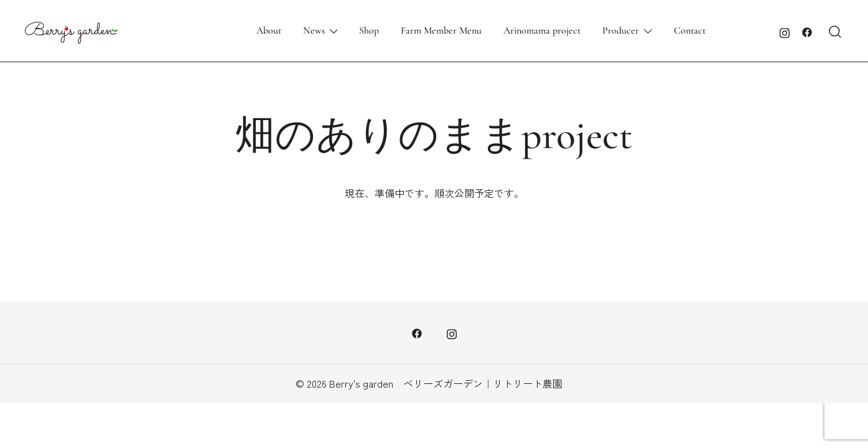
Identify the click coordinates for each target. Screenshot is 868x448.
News (314, 30)
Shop (369, 30)
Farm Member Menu (441, 30)
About (269, 30)
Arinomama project (542, 30)
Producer (621, 30)
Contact (690, 30)
